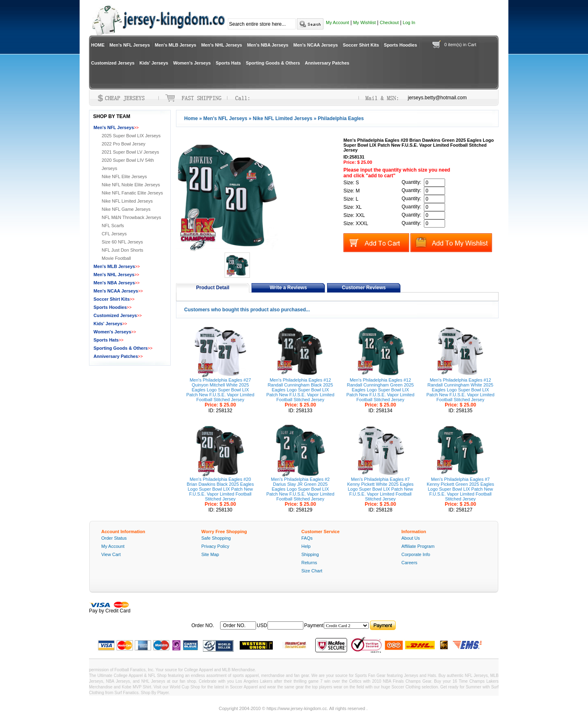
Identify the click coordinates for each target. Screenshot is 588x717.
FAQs (307, 538)
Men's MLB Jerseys (176, 45)
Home (191, 118)
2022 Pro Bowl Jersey (124, 144)
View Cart (111, 554)
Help (306, 546)
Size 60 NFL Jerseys (122, 242)
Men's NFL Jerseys (130, 45)
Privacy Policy (215, 546)
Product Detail (213, 288)
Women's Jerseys (192, 63)
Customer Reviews (364, 288)
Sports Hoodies (400, 45)
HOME (98, 45)
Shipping (310, 554)
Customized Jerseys (113, 63)
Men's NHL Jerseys (222, 45)
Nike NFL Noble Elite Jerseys (131, 185)
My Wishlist (365, 22)
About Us (411, 538)
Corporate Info (416, 554)
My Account (337, 22)
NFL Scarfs (113, 226)
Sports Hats (228, 63)
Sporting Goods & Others (273, 63)
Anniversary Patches (327, 63)
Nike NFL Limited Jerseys (283, 118)
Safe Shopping (216, 538)
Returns (309, 563)
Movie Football (116, 258)
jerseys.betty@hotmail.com (437, 98)
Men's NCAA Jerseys (315, 45)
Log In (409, 22)
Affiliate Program (418, 546)
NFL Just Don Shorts (122, 250)
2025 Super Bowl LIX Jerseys (131, 136)
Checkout (389, 22)
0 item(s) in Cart (460, 45)
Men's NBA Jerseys (268, 45)
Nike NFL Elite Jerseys (124, 176)
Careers (409, 563)
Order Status (114, 538)
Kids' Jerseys (154, 63)
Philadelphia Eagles (341, 118)
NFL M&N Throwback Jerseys (131, 217)
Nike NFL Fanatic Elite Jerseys (132, 193)
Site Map (210, 554)
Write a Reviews (288, 288)
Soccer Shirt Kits (361, 45)
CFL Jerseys (114, 234)
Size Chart (312, 571)
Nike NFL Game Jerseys (126, 209)
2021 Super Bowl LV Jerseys (130, 152)
